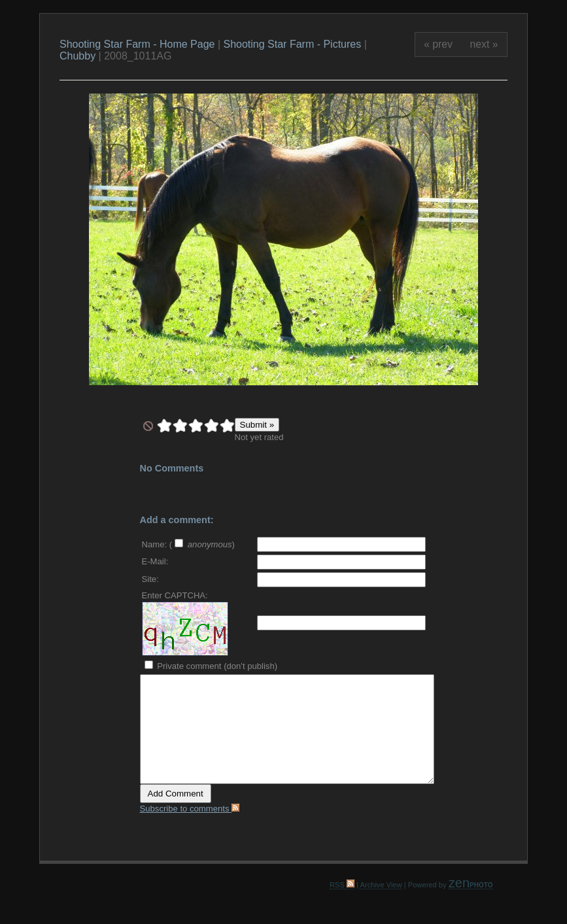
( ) (202, 544)
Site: (150, 579)
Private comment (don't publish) (211, 666)
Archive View (381, 885)
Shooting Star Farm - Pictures (293, 44)
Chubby (77, 56)
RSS (342, 885)
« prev (438, 44)
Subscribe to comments (190, 809)
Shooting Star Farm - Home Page (137, 44)
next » (484, 44)
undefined (148, 426)
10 (227, 426)
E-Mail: (155, 561)
